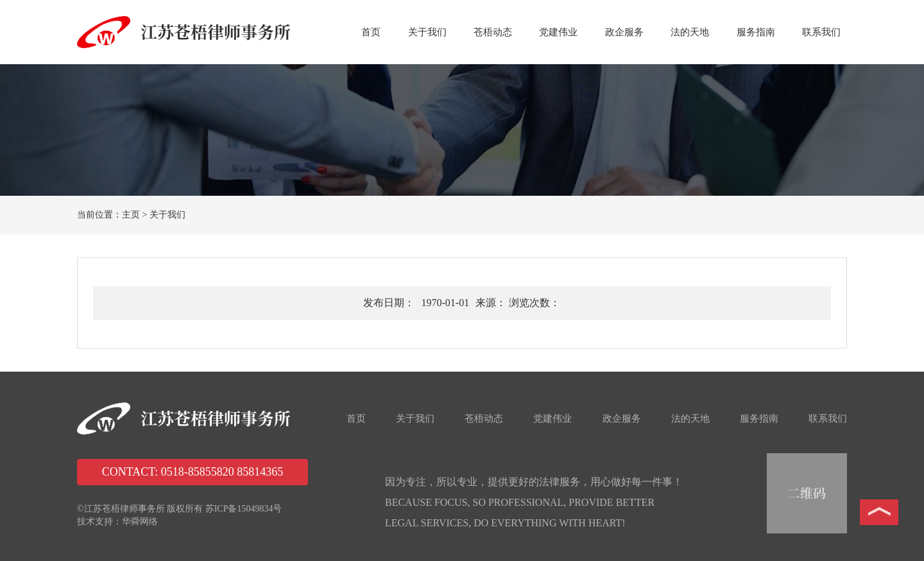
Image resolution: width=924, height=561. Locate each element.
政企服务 (624, 32)
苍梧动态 (493, 32)
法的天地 (690, 32)
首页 (371, 32)
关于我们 (427, 32)
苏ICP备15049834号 (244, 509)
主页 (131, 215)
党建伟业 (558, 32)
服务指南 (756, 32)
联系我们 (821, 32)
